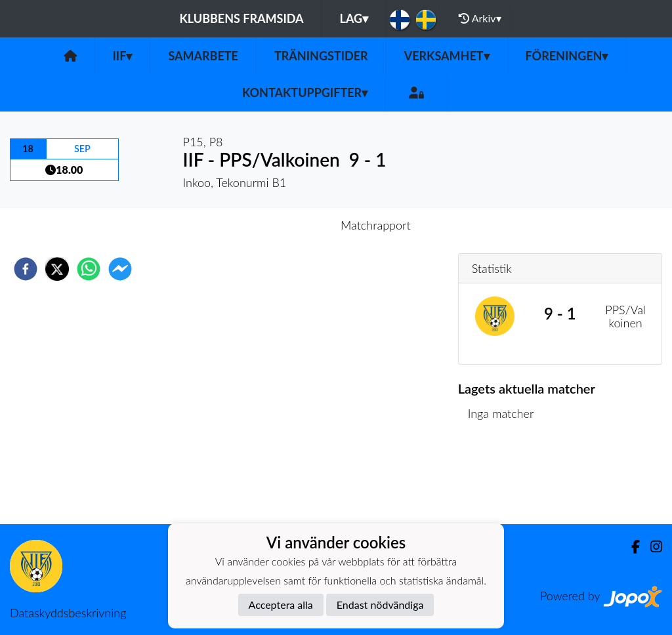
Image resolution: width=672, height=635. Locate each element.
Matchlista (500, 480)
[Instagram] (651, 547)
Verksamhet (447, 56)
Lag (354, 18)
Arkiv (480, 18)
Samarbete (203, 56)
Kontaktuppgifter (305, 92)
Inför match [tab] (290, 225)
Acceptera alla (281, 604)
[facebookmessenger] (120, 269)
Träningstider (321, 56)
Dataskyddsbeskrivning (68, 613)
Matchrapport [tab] (375, 225)
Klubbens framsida (241, 18)
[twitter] (57, 269)
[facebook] (26, 269)
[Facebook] (630, 547)
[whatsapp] (89, 269)
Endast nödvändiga (380, 604)
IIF (123, 56)
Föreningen (567, 56)
